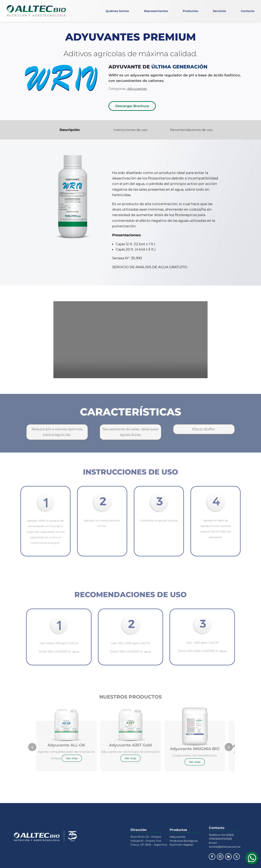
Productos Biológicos (184, 841)
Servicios (219, 11)
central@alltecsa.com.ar (225, 847)
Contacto (248, 11)
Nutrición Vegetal (181, 845)
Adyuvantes (178, 837)
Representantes (156, 11)
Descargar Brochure (132, 106)
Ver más (72, 758)
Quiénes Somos (117, 11)
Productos (190, 11)
